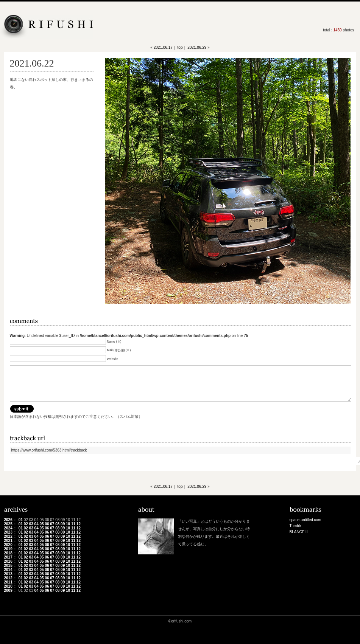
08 (57, 524)
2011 (8, 582)
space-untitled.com (305, 520)
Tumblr (295, 526)
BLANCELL (299, 532)
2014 (8, 570)
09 (63, 524)
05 (41, 524)
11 (73, 524)
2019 (8, 549)
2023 (8, 532)
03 (31, 524)
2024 (8, 528)
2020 (8, 545)
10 (68, 524)
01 (21, 520)
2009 (8, 590)
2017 (8, 557)
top (180, 47)
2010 (8, 586)
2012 (8, 578)
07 (52, 524)
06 (47, 524)
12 (79, 524)
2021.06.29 (197, 47)
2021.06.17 (163, 47)
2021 (8, 541)
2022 (8, 536)
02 (26, 524)
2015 (8, 566)
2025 (8, 524)
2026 (8, 520)
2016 (8, 561)
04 (37, 524)
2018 (8, 553)
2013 (8, 574)
